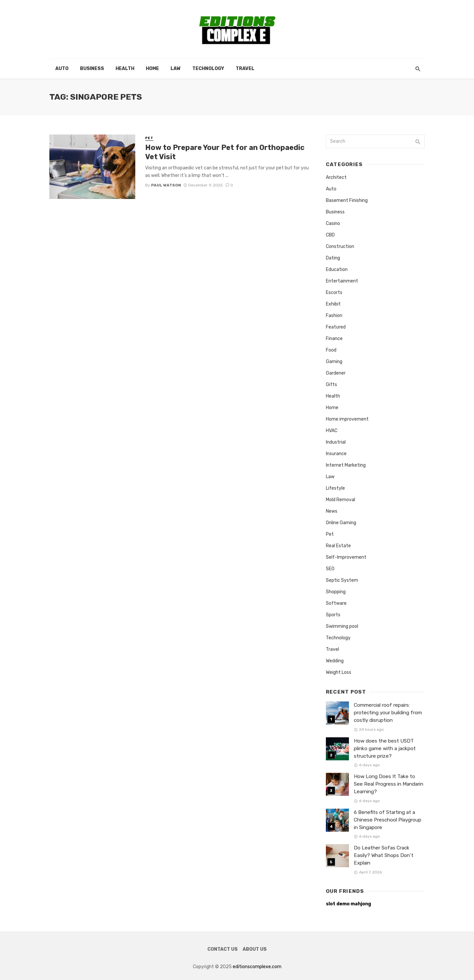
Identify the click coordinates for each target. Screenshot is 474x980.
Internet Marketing (346, 465)
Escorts (334, 293)
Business (92, 69)
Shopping (336, 592)
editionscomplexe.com (257, 967)
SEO (330, 569)
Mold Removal (341, 500)
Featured (336, 327)
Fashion (334, 316)
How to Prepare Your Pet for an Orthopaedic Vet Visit (225, 152)
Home (152, 69)
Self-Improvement (346, 557)
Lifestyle (335, 488)
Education (337, 269)
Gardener (336, 373)
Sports (333, 615)
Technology (208, 69)
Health (125, 69)
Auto (62, 69)
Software (336, 603)
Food (331, 350)
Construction (340, 246)
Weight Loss (339, 672)
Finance (334, 339)
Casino (333, 223)
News (332, 511)
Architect (336, 177)
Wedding (335, 661)
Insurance (336, 454)
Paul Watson (166, 185)
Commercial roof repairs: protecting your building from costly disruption (388, 713)
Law (176, 69)
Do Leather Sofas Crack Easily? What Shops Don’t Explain (384, 855)
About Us (255, 949)
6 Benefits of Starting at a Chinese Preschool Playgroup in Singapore (388, 820)
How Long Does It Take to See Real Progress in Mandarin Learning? (389, 784)
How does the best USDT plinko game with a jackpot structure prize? (385, 748)
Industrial (336, 442)
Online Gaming (341, 523)
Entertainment (342, 281)
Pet (149, 138)
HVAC (332, 431)
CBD (330, 235)
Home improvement (347, 419)
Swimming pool (342, 626)
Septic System (342, 580)
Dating (333, 258)
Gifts (331, 385)
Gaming (334, 362)
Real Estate (338, 546)
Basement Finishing (347, 200)
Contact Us (223, 949)
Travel (245, 69)
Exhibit (333, 304)
